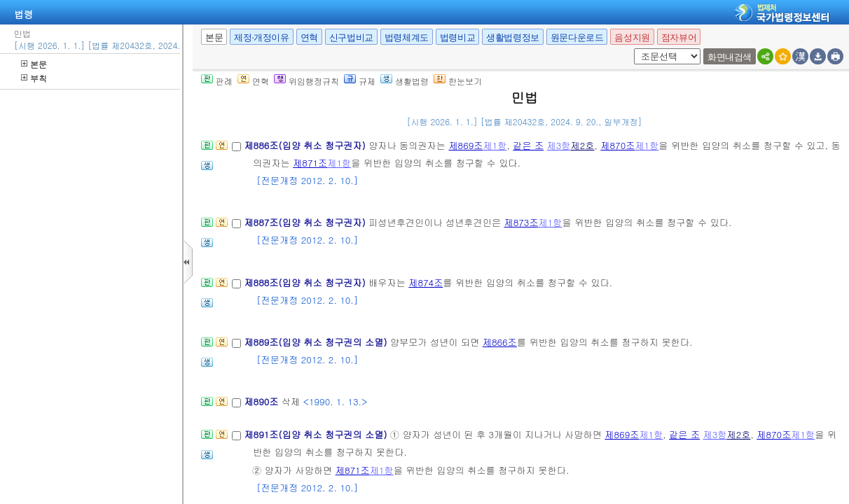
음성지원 (632, 37)
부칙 (34, 78)
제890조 (262, 401)
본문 (34, 64)
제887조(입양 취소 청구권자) (306, 222)
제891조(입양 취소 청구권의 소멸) (317, 434)
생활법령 (405, 81)
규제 (360, 81)
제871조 (310, 163)
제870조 (617, 145)
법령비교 (457, 37)
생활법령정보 (513, 37)
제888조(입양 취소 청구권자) (306, 282)
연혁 (309, 37)
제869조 (465, 145)
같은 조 (528, 145)
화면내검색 (730, 57)
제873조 (522, 222)
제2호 (583, 145)
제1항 (495, 145)
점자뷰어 (679, 37)
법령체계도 (407, 37)
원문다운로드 (577, 37)
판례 (217, 81)
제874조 (426, 282)
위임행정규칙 (306, 81)
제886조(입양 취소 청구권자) (306, 145)
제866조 (500, 342)
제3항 (559, 145)
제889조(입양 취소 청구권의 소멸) (317, 342)
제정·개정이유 (261, 37)
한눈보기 (458, 81)
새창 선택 (631, 49)
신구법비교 (351, 37)
